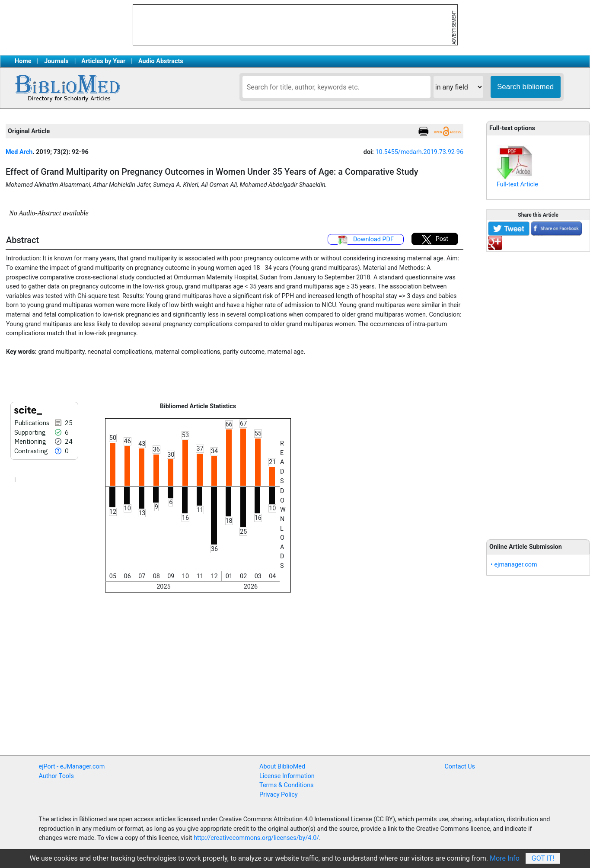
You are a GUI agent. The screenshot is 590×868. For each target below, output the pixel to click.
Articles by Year (103, 61)
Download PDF (366, 240)
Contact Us (460, 767)
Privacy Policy (279, 795)
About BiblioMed (282, 767)
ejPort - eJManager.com (72, 767)
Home (23, 61)
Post (435, 240)
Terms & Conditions (286, 785)
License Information (287, 776)
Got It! (543, 858)
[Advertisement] (538, 391)
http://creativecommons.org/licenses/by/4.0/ (256, 838)
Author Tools (56, 776)
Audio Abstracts (161, 61)
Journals (56, 61)
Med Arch (19, 152)
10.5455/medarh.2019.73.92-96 (420, 152)
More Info (505, 858)
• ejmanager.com (514, 565)
